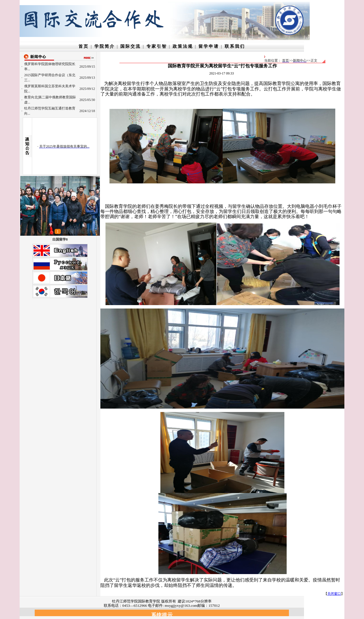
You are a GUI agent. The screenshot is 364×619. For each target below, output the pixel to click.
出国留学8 (60, 239)
